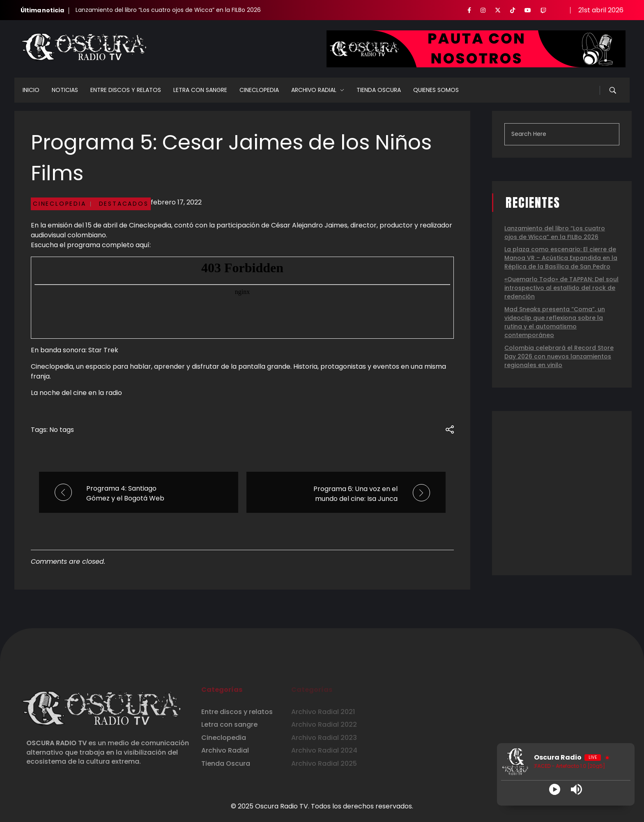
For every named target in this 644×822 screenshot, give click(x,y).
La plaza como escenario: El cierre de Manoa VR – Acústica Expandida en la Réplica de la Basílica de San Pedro (561, 258)
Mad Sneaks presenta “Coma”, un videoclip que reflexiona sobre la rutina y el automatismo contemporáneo (555, 322)
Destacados (124, 204)
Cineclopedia (60, 204)
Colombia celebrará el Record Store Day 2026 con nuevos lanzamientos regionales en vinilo (559, 356)
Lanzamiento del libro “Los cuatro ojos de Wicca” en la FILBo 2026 (168, 10)
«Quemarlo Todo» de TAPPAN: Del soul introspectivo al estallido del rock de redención (561, 288)
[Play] (555, 789)
